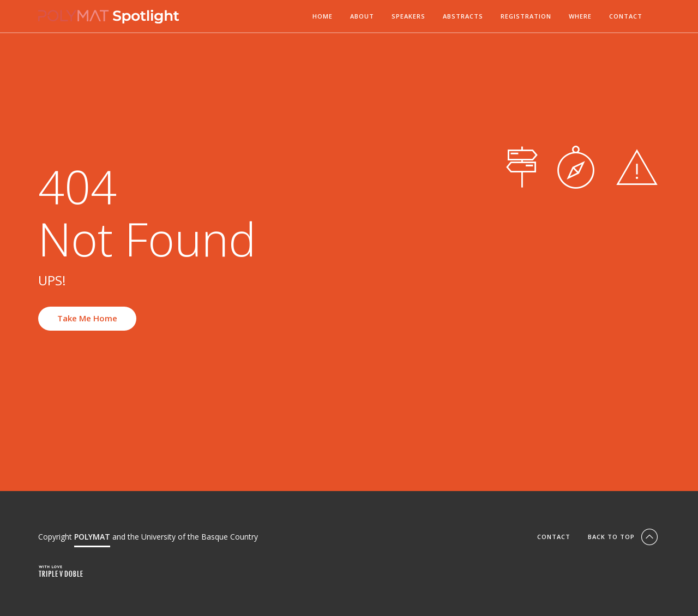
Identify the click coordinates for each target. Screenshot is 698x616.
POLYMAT (92, 537)
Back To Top (624, 537)
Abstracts (463, 17)
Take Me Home (87, 318)
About (362, 17)
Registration (526, 17)
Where (580, 17)
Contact (626, 17)
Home (323, 17)
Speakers (408, 17)
